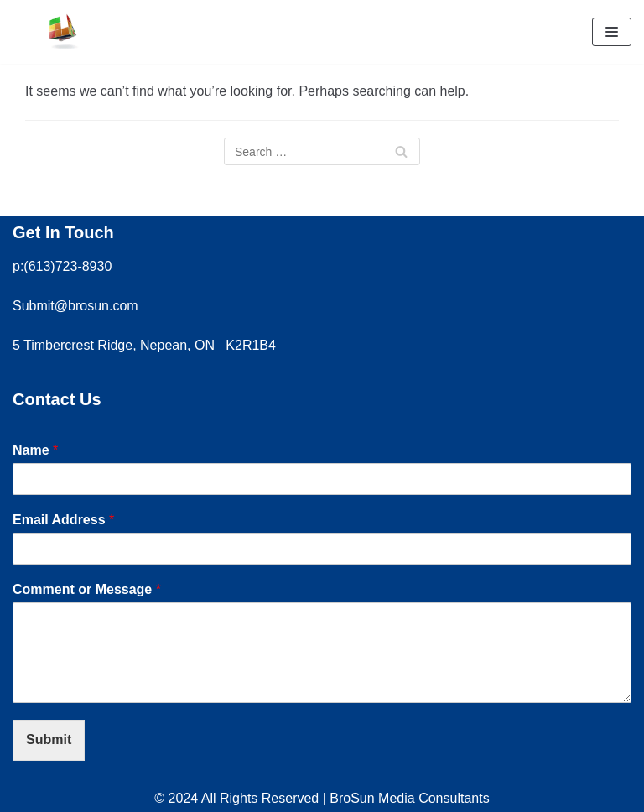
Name (35, 450)
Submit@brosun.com (75, 306)
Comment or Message (87, 589)
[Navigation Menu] (612, 32)
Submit (49, 739)
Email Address (63, 520)
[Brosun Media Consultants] (63, 32)
